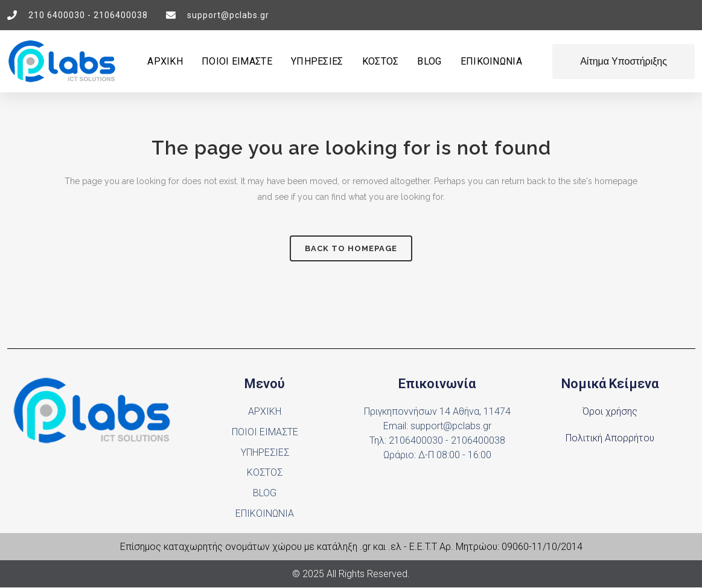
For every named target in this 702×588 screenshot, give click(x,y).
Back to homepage (351, 248)
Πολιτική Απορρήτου (610, 438)
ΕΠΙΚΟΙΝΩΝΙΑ (491, 61)
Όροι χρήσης (610, 411)
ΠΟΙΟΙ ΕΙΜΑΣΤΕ (237, 61)
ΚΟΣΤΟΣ (381, 61)
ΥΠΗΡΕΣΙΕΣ (317, 61)
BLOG (429, 61)
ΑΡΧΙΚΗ (165, 61)
